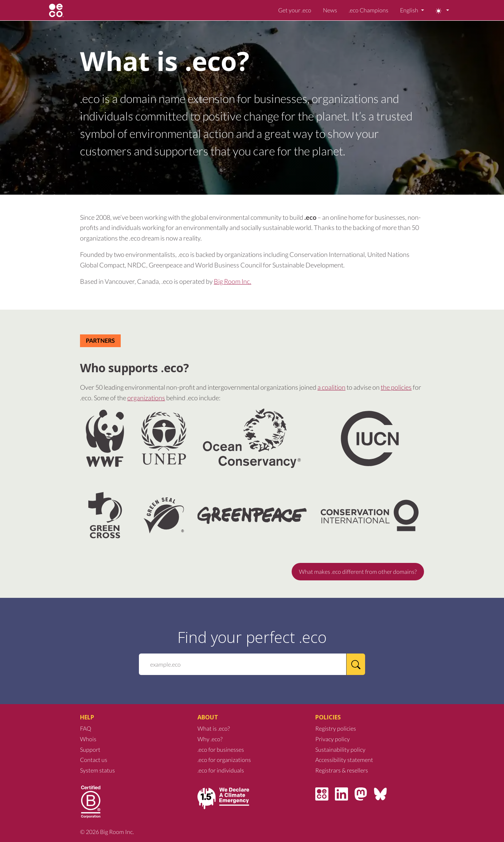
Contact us (94, 760)
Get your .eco (295, 10)
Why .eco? (210, 739)
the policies (396, 387)
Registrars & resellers (342, 770)
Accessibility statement (344, 760)
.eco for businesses (221, 749)
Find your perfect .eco (252, 637)
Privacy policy (333, 739)
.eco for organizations (224, 760)
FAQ (86, 728)
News (330, 10)
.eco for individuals (221, 770)
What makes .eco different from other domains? (358, 571)
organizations (146, 398)
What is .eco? (214, 728)
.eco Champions (369, 10)
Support (90, 749)
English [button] (410, 10)
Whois (88, 739)
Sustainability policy (340, 749)
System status (97, 770)
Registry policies (336, 728)
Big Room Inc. (233, 281)
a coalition (331, 387)
